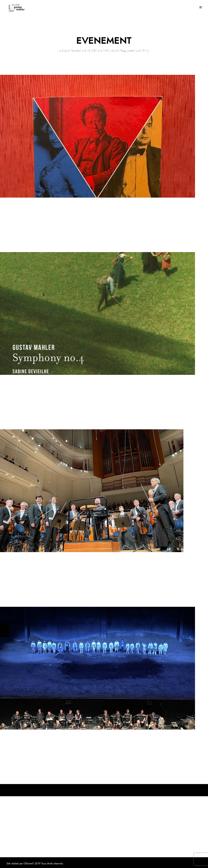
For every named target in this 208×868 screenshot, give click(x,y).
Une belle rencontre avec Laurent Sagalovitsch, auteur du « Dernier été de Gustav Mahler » (101, 216)
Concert (5, 560)
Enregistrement (22, 382)
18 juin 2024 (8, 244)
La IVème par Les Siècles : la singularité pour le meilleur (62, 393)
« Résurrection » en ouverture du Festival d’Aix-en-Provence (66, 748)
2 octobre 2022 (10, 421)
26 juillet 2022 (10, 776)
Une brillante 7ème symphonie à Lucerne (45, 570)
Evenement (7, 205)
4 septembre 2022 (12, 599)
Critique (5, 382)
